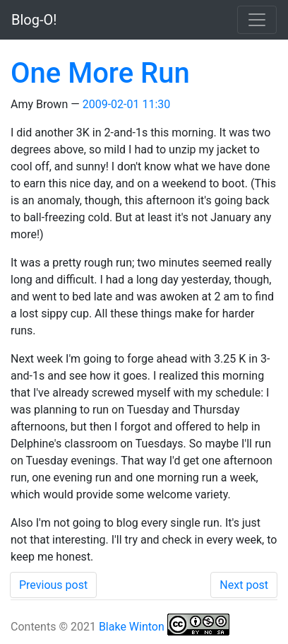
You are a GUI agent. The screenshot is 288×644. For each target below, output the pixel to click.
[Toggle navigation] (257, 20)
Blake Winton (132, 627)
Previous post (53, 585)
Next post (244, 585)
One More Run (100, 73)
